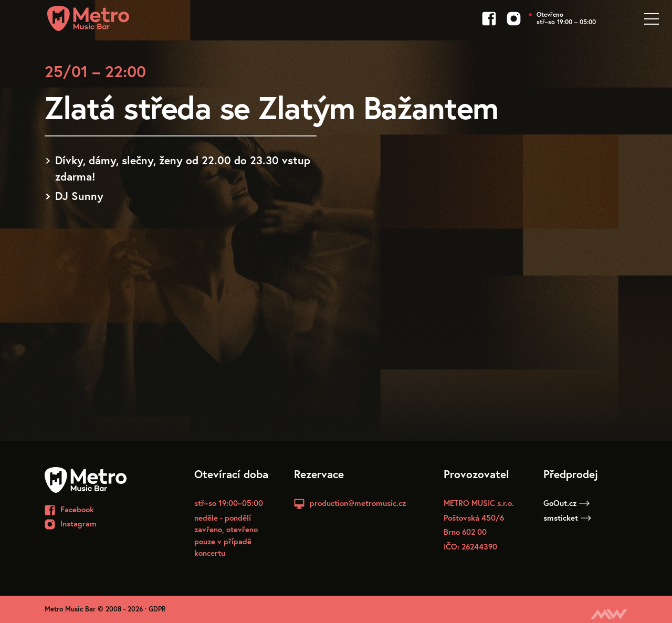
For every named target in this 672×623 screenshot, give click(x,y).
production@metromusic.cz (358, 503)
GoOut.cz (566, 503)
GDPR (157, 609)
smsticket (567, 518)
